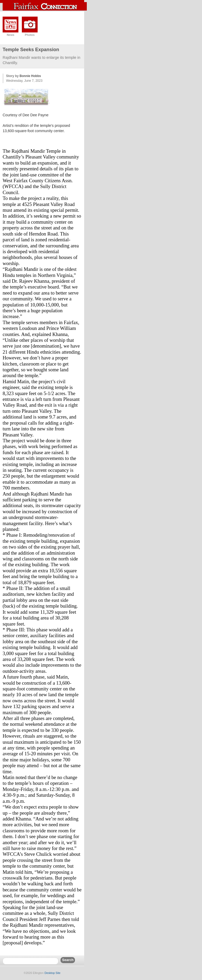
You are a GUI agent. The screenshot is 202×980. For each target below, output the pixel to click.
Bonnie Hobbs (30, 76)
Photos (30, 35)
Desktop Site (52, 973)
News (11, 35)
